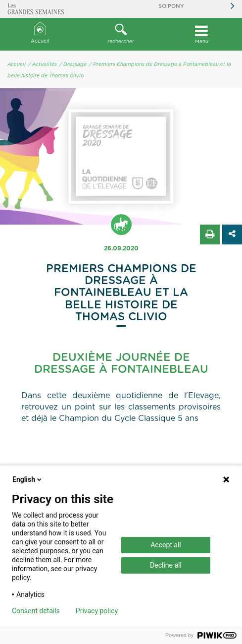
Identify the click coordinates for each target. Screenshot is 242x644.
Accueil (40, 33)
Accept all (166, 545)
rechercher (121, 34)
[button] (121, 34)
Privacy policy (97, 611)
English (28, 479)
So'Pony (171, 6)
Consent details (36, 611)
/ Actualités (43, 64)
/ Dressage (73, 64)
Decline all (166, 565)
